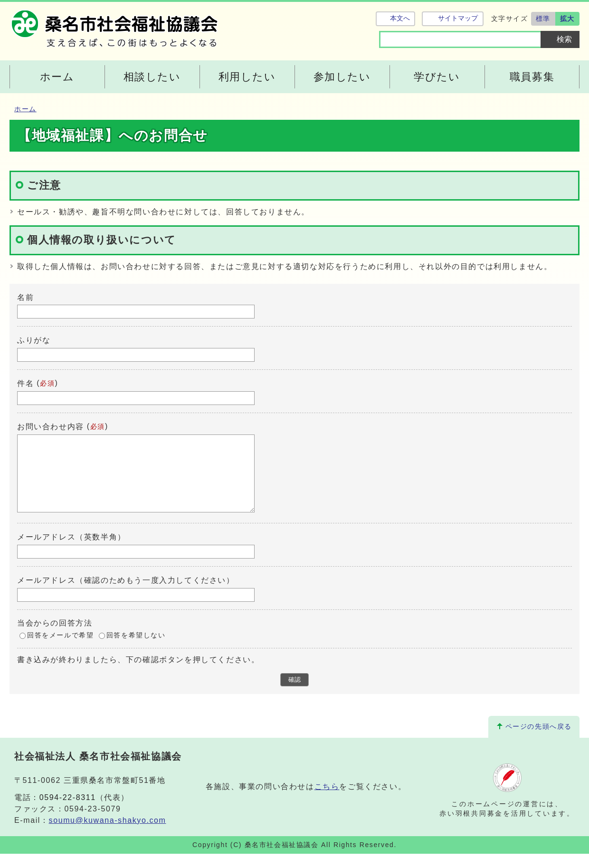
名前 (25, 297)
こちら (327, 801)
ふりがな (34, 340)
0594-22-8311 (68, 812)
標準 (543, 19)
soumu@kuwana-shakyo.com (108, 834)
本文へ (400, 18)
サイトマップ (458, 18)
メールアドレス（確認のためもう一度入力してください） (126, 594)
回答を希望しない (136, 650)
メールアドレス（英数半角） (71, 551)
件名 (25, 383)
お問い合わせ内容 (51, 427)
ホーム (25, 109)
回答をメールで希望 (60, 650)
